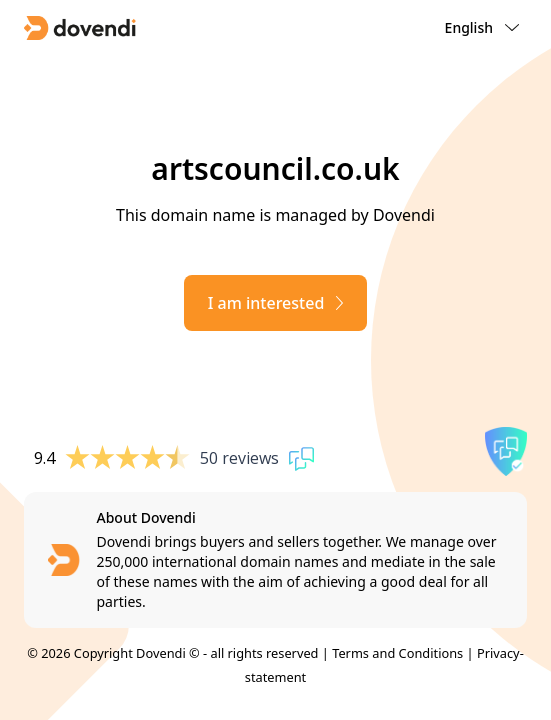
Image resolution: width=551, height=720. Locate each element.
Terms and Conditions (397, 653)
